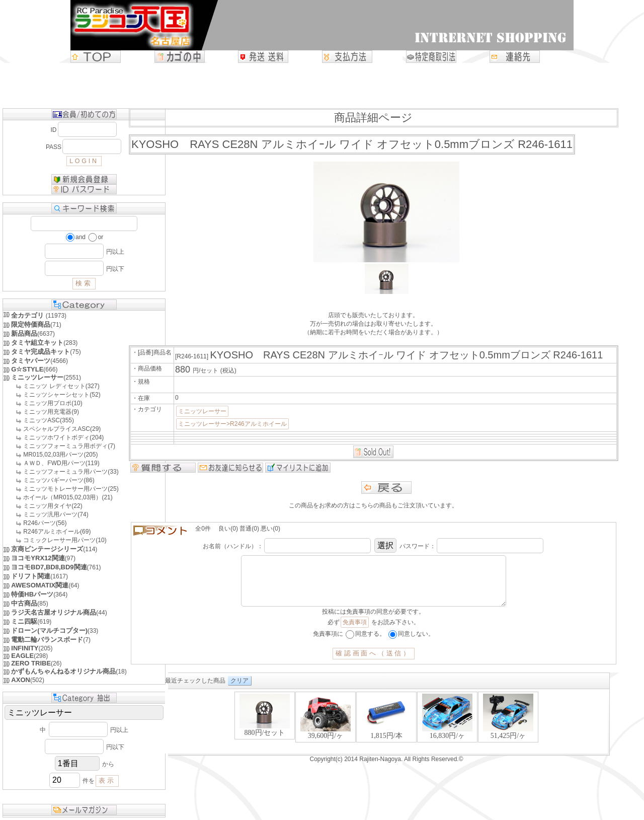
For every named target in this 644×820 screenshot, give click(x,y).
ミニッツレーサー (202, 411)
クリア (239, 691)
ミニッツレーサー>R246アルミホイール (232, 424)
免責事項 (355, 632)
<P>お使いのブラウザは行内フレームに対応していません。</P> (386, 732)
